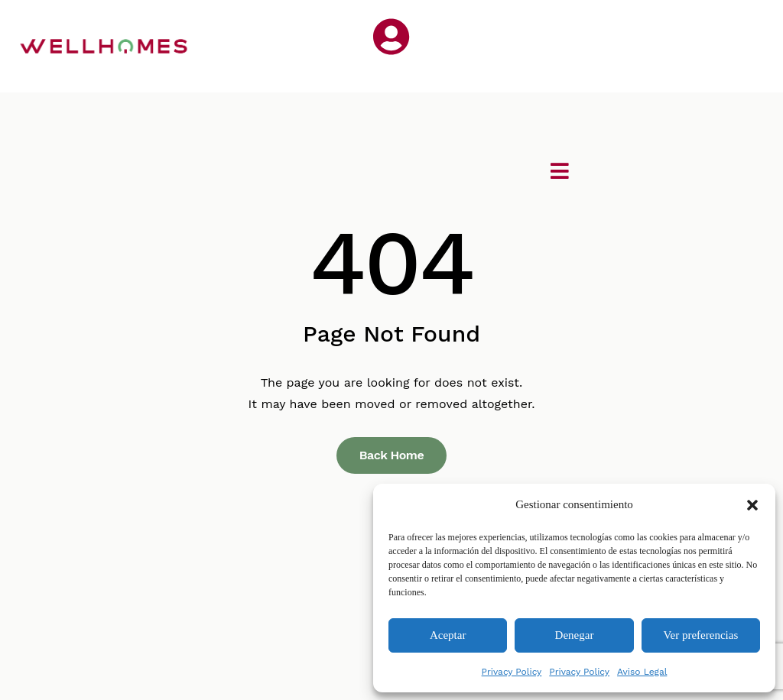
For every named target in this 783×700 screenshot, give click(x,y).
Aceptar (448, 635)
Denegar (575, 635)
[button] (752, 505)
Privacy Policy (512, 672)
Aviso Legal (642, 672)
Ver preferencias (700, 635)
